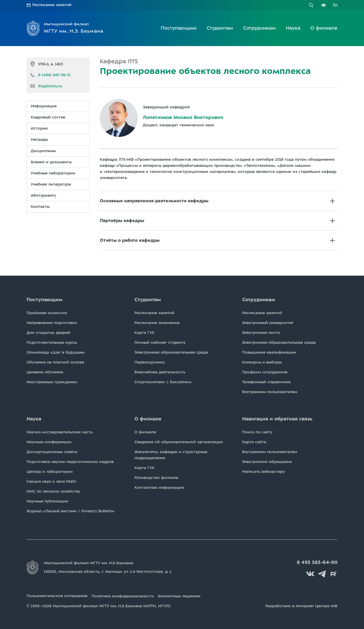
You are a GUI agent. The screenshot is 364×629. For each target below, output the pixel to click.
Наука (293, 28)
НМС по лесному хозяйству (53, 491)
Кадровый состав (48, 117)
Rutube (334, 574)
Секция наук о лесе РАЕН (51, 481)
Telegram (322, 574)
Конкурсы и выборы (262, 362)
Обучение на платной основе (55, 362)
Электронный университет (268, 323)
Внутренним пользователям (270, 392)
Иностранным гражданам (52, 382)
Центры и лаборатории (50, 472)
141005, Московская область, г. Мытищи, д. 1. (108, 572)
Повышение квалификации (269, 352)
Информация (44, 106)
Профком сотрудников (265, 372)
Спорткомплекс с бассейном (163, 382)
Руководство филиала (156, 478)
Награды (39, 139)
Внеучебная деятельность (160, 372)
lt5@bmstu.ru (50, 86)
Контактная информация (159, 488)
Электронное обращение (267, 462)
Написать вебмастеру (264, 472)
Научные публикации (47, 501)
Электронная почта (261, 333)
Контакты (40, 207)
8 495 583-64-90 (317, 562)
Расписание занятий (52, 5)
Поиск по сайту (257, 432)
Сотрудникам (259, 28)
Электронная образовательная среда (171, 352)
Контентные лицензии (182, 596)
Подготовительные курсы (52, 342)
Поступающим (179, 28)
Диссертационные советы (52, 452)
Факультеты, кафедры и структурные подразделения (171, 455)
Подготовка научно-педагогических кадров (70, 462)
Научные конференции (49, 442)
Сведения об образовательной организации (179, 442)
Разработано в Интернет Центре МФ (301, 606)
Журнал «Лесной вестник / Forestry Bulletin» (71, 511)
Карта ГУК (144, 333)
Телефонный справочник (266, 382)
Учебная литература (51, 184)
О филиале (324, 28)
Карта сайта (254, 442)
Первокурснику (150, 362)
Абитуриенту (43, 195)
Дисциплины (43, 151)
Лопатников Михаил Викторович (183, 117)
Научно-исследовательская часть (60, 432)
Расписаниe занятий (154, 313)
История (39, 128)
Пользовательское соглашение (57, 596)
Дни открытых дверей (48, 333)
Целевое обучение (45, 372)
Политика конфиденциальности (124, 596)
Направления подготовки (52, 323)
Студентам (220, 28)
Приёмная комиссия (47, 313)
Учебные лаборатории (53, 173)
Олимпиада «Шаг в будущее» (56, 352)
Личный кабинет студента (160, 342)
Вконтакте (311, 574)
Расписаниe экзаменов (157, 323)
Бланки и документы (51, 162)
